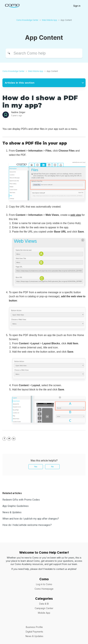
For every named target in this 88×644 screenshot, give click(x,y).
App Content (66, 20)
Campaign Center (44, 608)
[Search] (44, 53)
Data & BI (44, 604)
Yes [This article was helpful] (36, 467)
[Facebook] (4, 439)
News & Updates (12, 512)
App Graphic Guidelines (16, 506)
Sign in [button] (77, 6)
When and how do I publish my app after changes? (31, 519)
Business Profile (34, 627)
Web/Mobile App (49, 20)
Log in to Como (44, 584)
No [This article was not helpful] (52, 467)
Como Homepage (44, 589)
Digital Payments (34, 632)
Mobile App (44, 613)
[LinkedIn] (14, 439)
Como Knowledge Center (27, 20)
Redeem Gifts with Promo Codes (21, 500)
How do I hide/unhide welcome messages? (27, 525)
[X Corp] (9, 439)
